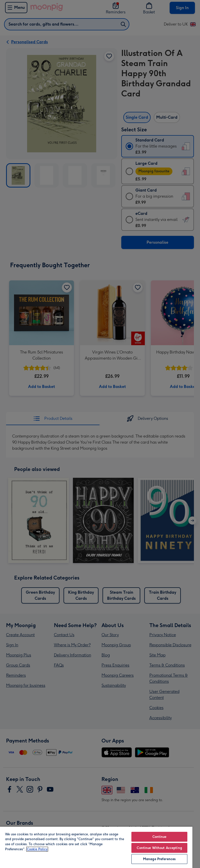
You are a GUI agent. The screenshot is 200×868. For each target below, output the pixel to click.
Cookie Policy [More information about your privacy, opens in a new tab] (37, 849)
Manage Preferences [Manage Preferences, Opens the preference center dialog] (159, 859)
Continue (159, 837)
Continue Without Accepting (159, 848)
